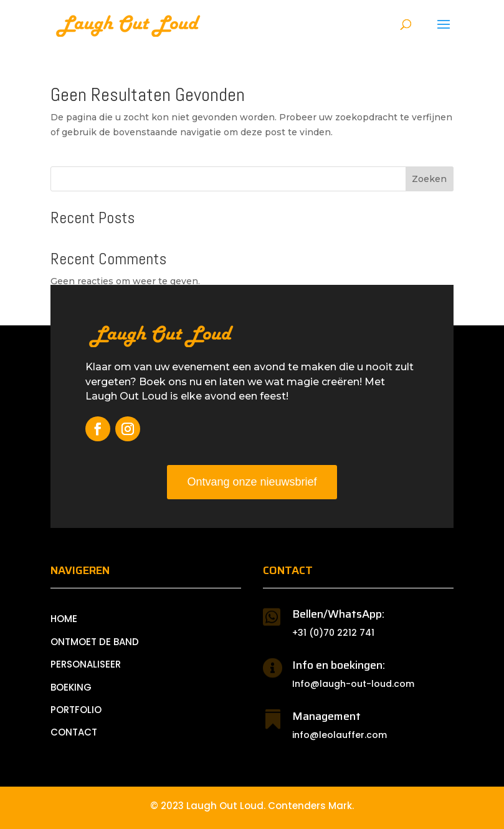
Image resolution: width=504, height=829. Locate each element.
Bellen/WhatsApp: (338, 614)
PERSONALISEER (86, 664)
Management (326, 716)
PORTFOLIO (76, 710)
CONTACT (74, 732)
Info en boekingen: (339, 665)
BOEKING (71, 687)
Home (64, 619)
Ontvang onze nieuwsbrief (252, 482)
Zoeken (429, 179)
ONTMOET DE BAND (95, 642)
